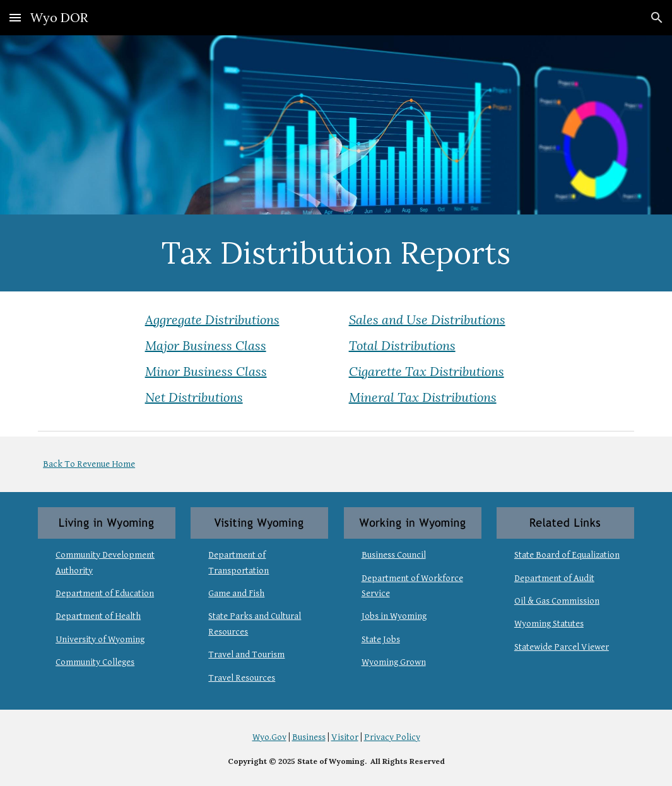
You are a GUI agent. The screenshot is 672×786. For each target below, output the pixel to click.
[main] (336, 253)
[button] (15, 17)
